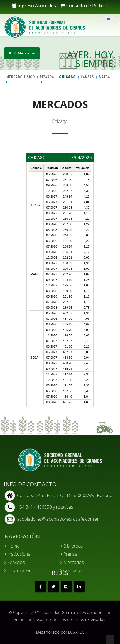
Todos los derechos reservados (73, 619)
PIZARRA (47, 76)
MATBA (104, 76)
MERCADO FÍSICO (20, 76)
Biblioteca (75, 546)
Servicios (19, 562)
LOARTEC (80, 632)
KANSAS (87, 76)
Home (16, 546)
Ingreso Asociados (34, 6)
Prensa (73, 554)
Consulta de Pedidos (85, 6)
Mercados (76, 562)
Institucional (22, 554)
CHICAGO (67, 76)
